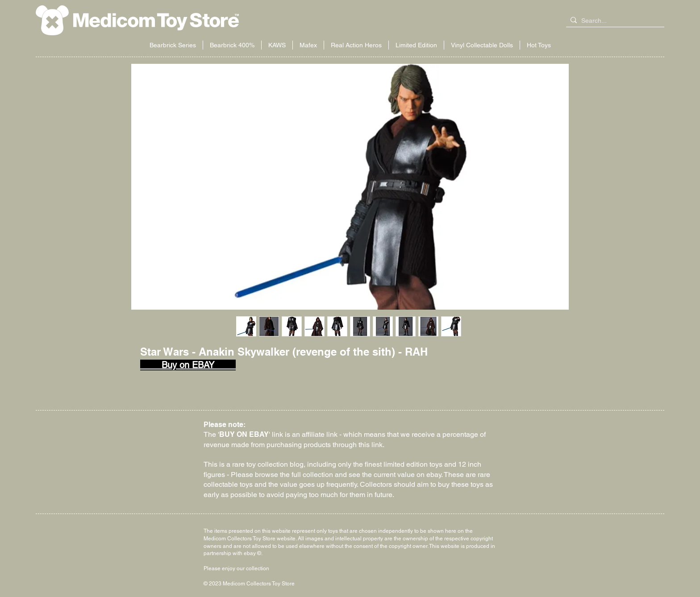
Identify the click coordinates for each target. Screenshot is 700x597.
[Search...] (613, 21)
